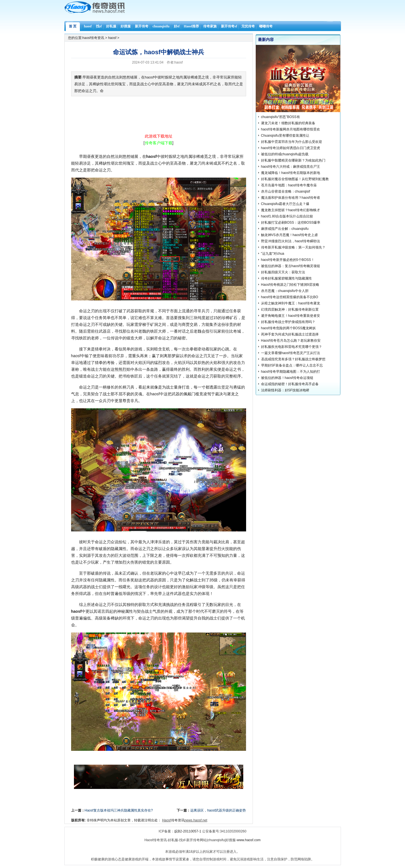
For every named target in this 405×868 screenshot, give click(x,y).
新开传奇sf (229, 26)
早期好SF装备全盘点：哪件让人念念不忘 (292, 365)
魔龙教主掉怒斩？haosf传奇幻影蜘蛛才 (291, 210)
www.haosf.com (249, 840)
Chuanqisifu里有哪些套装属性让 (285, 136)
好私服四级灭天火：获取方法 (283, 272)
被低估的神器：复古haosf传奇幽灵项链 (291, 266)
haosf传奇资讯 (93, 38)
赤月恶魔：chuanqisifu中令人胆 (285, 291)
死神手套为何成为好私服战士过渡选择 (290, 334)
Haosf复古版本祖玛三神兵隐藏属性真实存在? (119, 810)
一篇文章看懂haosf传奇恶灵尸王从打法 (291, 353)
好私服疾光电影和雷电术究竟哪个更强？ (292, 347)
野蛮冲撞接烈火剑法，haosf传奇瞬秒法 (291, 241)
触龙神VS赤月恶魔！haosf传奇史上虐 (289, 235)
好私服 (111, 26)
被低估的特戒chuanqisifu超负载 (285, 154)
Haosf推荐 (191, 26)
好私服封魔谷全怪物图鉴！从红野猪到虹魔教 (295, 179)
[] (159, 143)
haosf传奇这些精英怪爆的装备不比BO (290, 297)
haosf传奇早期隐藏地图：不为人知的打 (291, 372)
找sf (99, 26)
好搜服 (126, 26)
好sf (177, 26)
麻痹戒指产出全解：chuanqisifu (285, 229)
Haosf (166, 820)
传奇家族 (210, 26)
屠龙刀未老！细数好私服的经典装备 (288, 123)
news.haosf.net (196, 820)
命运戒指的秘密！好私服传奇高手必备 (290, 384)
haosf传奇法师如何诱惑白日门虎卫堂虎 (291, 148)
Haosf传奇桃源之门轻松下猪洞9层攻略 (290, 285)
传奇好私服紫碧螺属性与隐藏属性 (286, 278)
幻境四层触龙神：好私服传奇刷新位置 (290, 309)
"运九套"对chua (273, 254)
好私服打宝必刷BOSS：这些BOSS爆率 (291, 223)
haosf (88, 26)
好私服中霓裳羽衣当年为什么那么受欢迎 (292, 142)
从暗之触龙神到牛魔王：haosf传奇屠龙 (291, 303)
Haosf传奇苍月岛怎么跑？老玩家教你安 (291, 341)
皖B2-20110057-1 (188, 831)
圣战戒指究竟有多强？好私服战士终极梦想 (293, 359)
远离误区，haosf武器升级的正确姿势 (218, 810)
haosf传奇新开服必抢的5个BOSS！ (288, 260)
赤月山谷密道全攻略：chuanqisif (286, 191)
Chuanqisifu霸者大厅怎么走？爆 (285, 204)
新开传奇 (142, 26)
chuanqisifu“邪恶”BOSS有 (281, 117)
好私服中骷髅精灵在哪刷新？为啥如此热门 (293, 160)
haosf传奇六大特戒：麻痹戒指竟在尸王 (291, 167)
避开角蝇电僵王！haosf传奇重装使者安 (291, 316)
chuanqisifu (161, 26)
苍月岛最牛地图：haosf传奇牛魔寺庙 (289, 185)
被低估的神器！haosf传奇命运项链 (287, 378)
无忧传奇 (248, 26)
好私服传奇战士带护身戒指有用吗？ (288, 322)
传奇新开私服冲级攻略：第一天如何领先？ (293, 247)
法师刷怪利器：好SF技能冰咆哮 (285, 390)
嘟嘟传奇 (266, 26)
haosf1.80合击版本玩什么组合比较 (287, 216)
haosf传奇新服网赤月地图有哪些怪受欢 (291, 129)
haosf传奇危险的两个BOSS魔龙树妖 (289, 328)
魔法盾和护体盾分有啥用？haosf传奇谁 (291, 198)
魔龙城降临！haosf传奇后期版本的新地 (291, 173)
